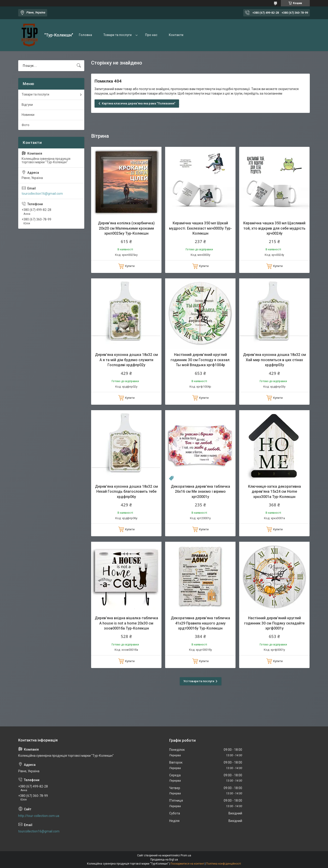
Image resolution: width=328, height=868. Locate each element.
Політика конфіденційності (224, 864)
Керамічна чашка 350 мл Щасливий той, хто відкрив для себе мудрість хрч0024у (274, 228)
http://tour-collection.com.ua (39, 816)
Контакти (176, 35)
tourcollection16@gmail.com (42, 194)
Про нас (151, 35)
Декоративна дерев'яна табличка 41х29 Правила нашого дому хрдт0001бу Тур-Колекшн (200, 623)
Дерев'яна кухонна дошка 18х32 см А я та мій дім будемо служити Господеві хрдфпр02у (126, 360)
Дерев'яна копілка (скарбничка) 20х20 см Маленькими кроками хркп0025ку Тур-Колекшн (126, 228)
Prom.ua (186, 855)
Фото (26, 125)
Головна (85, 35)
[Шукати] (79, 66)
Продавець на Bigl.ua (164, 860)
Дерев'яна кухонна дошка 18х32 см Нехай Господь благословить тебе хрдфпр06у (126, 492)
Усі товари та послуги (199, 681)
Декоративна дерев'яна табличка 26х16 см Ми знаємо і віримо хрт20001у (200, 492)
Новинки (28, 115)
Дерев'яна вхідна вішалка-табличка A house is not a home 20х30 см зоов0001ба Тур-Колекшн (126, 623)
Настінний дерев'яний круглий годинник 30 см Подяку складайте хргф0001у (274, 623)
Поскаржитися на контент (187, 864)
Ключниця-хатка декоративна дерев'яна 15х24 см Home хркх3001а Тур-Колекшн (274, 492)
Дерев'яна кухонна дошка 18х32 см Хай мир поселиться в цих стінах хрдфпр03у (274, 360)
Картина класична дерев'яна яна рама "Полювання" (139, 103)
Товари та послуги (118, 35)
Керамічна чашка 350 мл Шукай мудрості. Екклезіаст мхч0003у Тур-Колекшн (200, 228)
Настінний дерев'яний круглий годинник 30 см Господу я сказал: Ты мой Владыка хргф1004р (200, 360)
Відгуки (27, 105)
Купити (130, 266)
